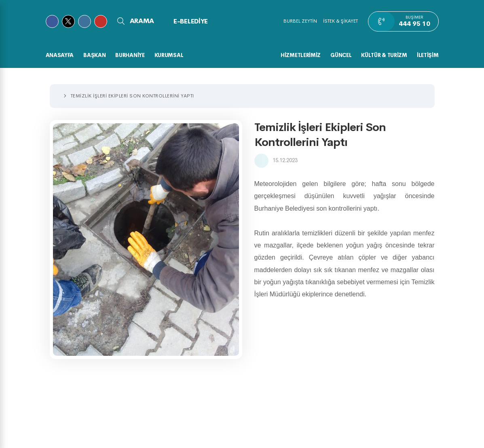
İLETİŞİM (428, 55)
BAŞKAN (94, 55)
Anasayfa (60, 55)
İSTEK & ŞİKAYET (340, 21)
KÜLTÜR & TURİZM (384, 55)
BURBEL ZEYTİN (300, 21)
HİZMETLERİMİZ (301, 55)
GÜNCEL (341, 55)
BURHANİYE (130, 55)
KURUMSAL (169, 55)
